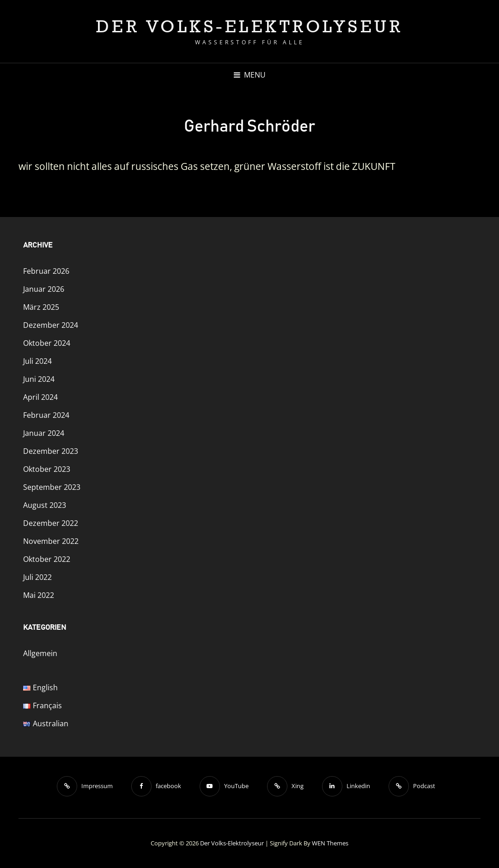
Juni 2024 (39, 379)
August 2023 (45, 505)
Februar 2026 (46, 271)
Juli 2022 (37, 577)
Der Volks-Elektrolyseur (250, 26)
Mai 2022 (39, 595)
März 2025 (41, 307)
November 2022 (51, 541)
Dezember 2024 (51, 325)
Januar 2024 (44, 433)
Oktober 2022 (47, 559)
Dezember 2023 (51, 451)
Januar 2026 (44, 289)
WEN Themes (330, 843)
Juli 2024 (37, 361)
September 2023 (52, 487)
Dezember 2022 (51, 523)
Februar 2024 (46, 415)
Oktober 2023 (47, 469)
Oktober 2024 (47, 343)
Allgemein (40, 653)
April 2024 (40, 397)
